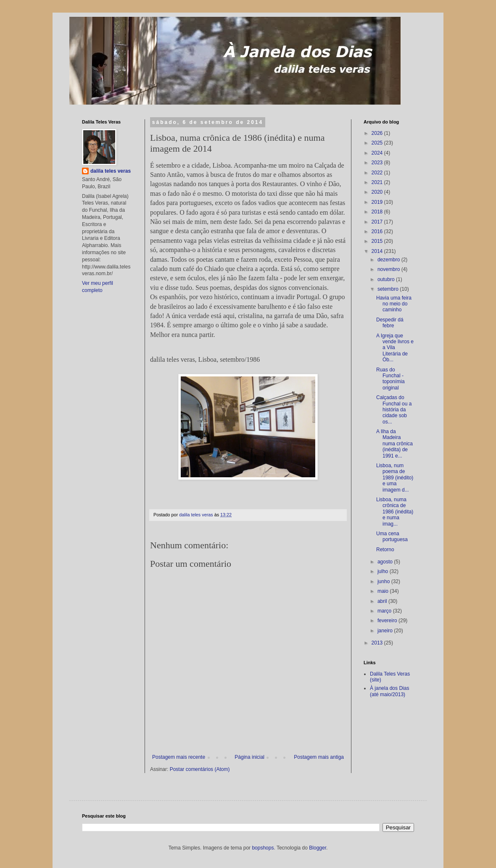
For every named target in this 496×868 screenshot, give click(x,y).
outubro (387, 279)
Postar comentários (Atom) (200, 769)
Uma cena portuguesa (392, 537)
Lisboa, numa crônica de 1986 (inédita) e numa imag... (395, 512)
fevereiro (388, 621)
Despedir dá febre (390, 323)
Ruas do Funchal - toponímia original (390, 379)
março (385, 611)
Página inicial (249, 757)
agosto (386, 562)
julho (384, 571)
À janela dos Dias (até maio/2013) (389, 691)
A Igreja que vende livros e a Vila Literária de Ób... (395, 348)
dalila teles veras (111, 171)
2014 (378, 251)
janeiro (386, 631)
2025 (378, 143)
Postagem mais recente (179, 757)
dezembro (389, 260)
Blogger (318, 848)
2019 (378, 202)
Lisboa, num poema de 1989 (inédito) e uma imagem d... (395, 478)
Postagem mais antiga (319, 757)
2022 (378, 173)
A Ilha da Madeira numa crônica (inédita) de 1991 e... (394, 444)
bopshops (263, 848)
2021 (378, 182)
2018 (378, 212)
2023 (378, 163)
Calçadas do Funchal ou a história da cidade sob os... (394, 410)
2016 (378, 231)
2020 (378, 192)
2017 (378, 222)
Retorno (385, 550)
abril (383, 601)
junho (384, 581)
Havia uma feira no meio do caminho (394, 304)
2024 (378, 153)
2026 (378, 133)
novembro (389, 269)
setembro (389, 289)
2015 (378, 241)
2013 (378, 643)
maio (384, 591)
